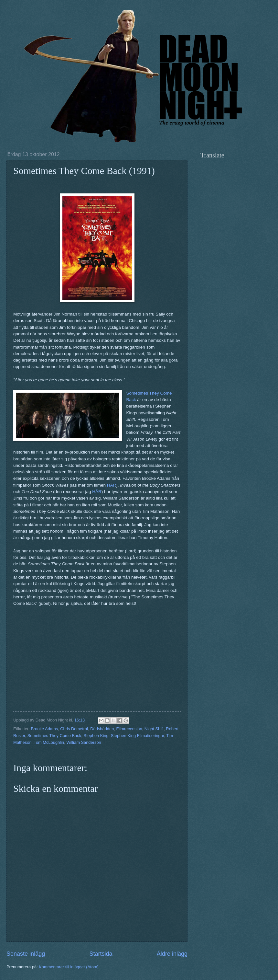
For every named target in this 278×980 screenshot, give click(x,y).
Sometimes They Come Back (54, 736)
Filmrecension (129, 729)
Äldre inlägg (172, 954)
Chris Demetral (74, 729)
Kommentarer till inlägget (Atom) (69, 967)
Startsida (101, 954)
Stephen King (96, 736)
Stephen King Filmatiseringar (138, 736)
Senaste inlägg (26, 954)
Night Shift (154, 729)
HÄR (112, 485)
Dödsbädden (102, 729)
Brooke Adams (44, 729)
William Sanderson (84, 742)
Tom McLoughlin (49, 742)
